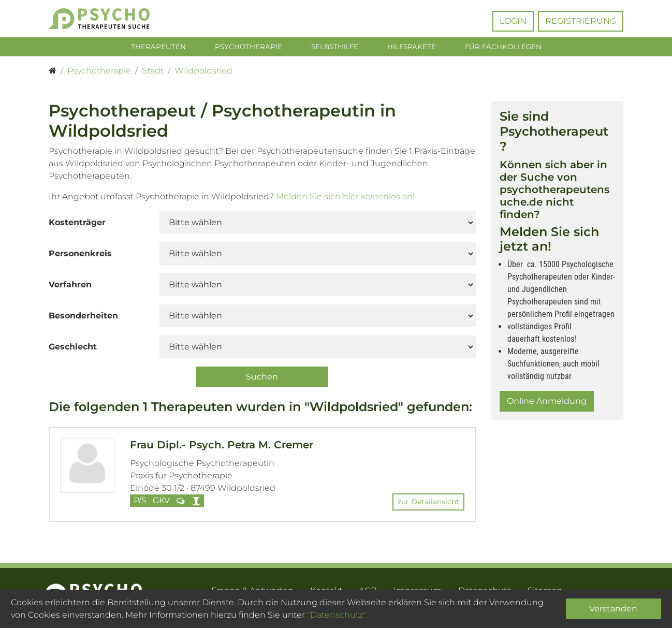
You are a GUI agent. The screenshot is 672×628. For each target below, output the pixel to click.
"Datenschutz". (337, 615)
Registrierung (581, 21)
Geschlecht (73, 349)
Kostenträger (77, 224)
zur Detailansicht (428, 504)
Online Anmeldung (547, 403)
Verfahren (70, 287)
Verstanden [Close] (613, 609)
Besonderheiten (83, 318)
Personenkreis (80, 255)
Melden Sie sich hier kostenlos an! (345, 199)
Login (513, 21)
